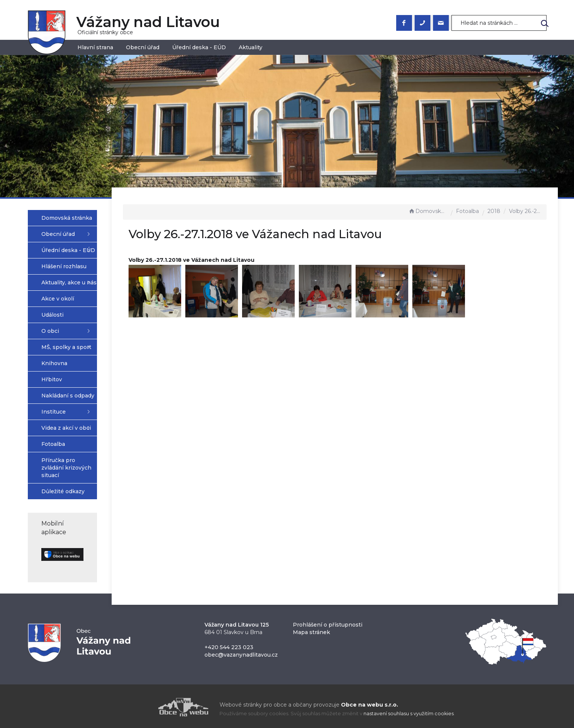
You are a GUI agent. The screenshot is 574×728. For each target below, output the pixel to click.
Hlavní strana (95, 47)
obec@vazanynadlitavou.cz (241, 652)
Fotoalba (467, 211)
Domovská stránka (428, 211)
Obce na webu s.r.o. (370, 702)
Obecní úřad (143, 47)
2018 (494, 211)
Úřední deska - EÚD (199, 47)
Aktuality (251, 47)
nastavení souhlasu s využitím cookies (409, 711)
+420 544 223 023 (229, 645)
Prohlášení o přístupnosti (328, 622)
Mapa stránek (311, 630)
